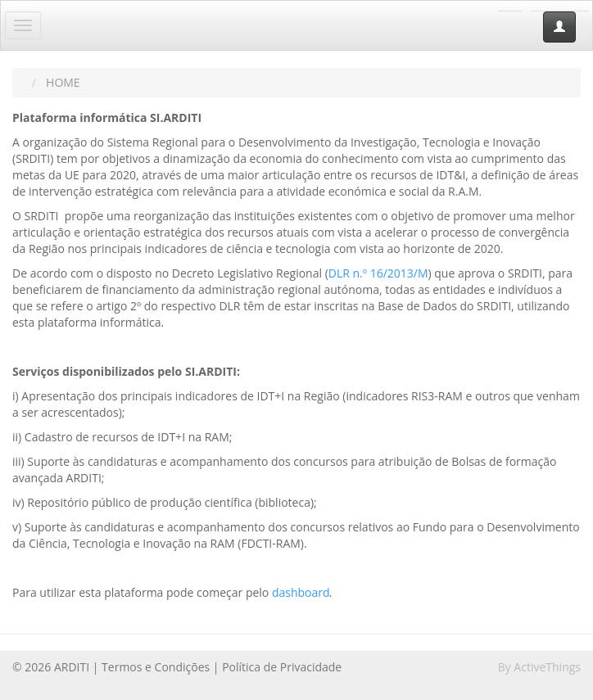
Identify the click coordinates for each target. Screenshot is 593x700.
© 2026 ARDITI (51, 667)
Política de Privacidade (282, 667)
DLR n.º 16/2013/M (378, 273)
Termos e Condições (156, 667)
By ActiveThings (539, 667)
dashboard (301, 592)
